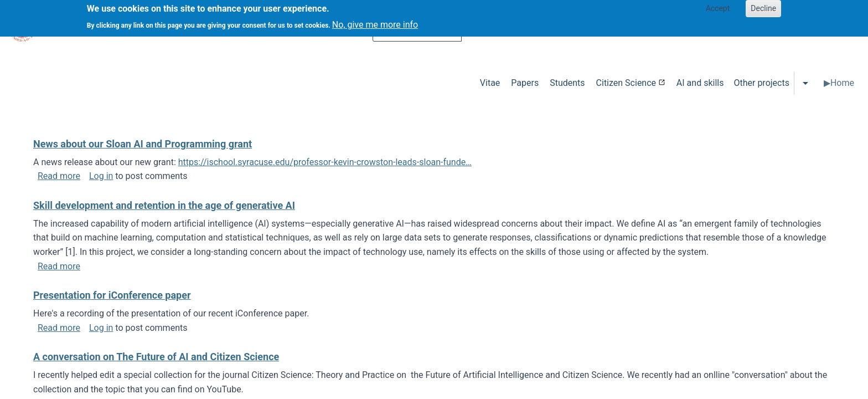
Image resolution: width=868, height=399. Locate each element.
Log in (101, 176)
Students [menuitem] (567, 83)
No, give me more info (375, 21)
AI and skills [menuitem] (700, 83)
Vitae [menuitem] (490, 83)
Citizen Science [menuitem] (626, 83)
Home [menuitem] (842, 83)
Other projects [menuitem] (761, 83)
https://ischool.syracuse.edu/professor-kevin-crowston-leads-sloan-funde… (325, 162)
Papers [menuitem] (525, 83)
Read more (59, 176)
